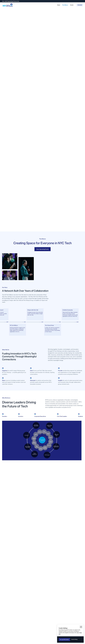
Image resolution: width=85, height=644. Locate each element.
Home (59, 5)
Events (72, 5)
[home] (8, 5)
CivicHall (80, 5)
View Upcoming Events (43, 249)
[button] (81, 627)
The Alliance (65, 5)
